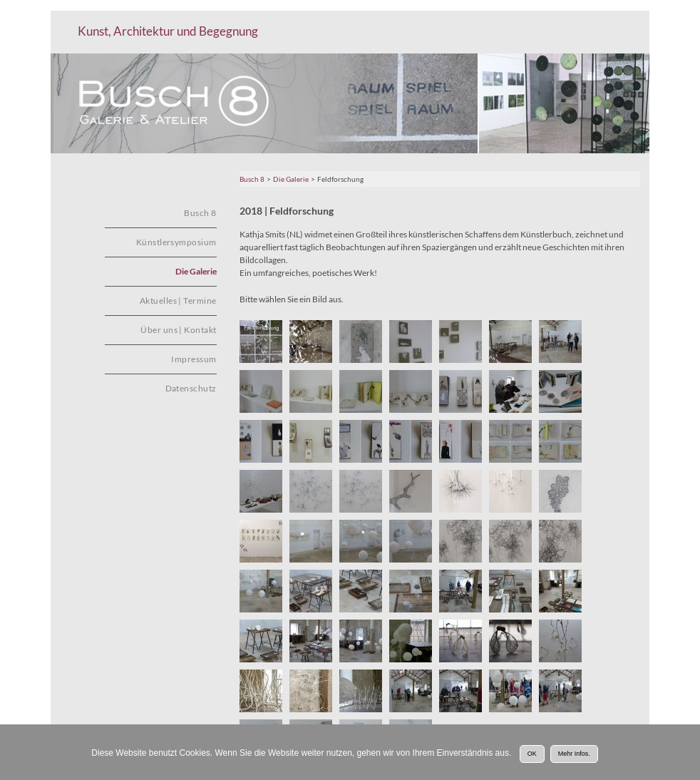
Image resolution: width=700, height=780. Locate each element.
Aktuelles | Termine (178, 301)
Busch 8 (252, 179)
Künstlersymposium (176, 242)
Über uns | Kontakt (178, 330)
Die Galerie (291, 179)
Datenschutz (191, 388)
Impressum (194, 359)
